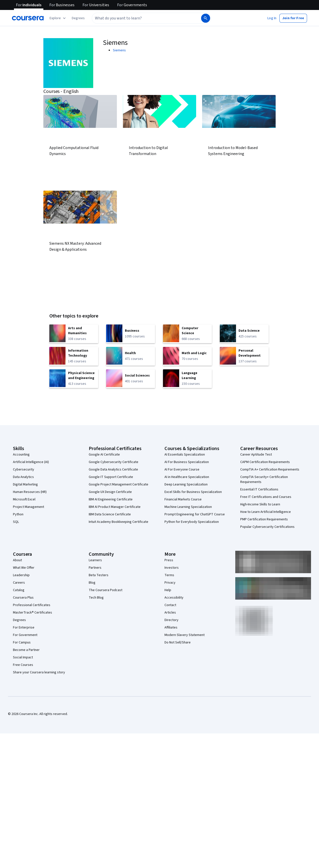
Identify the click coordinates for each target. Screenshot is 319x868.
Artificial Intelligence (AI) (31, 462)
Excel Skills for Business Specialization (193, 492)
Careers (19, 583)
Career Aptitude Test (256, 455)
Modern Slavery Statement (185, 635)
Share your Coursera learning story (39, 672)
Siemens (119, 50)
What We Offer (24, 568)
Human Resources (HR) (30, 492)
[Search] (206, 18)
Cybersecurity (24, 470)
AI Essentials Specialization (185, 455)
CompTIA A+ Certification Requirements (270, 470)
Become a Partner (26, 650)
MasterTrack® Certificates (33, 613)
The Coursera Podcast (106, 590)
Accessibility (174, 598)
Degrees (19, 620)
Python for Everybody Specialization (192, 522)
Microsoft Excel (24, 499)
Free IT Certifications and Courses (266, 497)
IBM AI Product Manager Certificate (115, 507)
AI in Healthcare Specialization (187, 477)
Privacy (170, 583)
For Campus (22, 642)
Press (169, 560)
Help (168, 590)
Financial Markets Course (183, 499)
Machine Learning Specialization (188, 507)
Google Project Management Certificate (119, 484)
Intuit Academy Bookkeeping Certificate (119, 522)
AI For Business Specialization (187, 462)
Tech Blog (96, 598)
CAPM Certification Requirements (265, 462)
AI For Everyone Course (182, 470)
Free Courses (23, 665)
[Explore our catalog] (58, 18)
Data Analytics (23, 477)
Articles (170, 613)
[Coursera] (28, 18)
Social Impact (23, 657)
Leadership (21, 575)
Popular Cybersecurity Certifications (267, 527)
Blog (92, 583)
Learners (95, 560)
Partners (95, 568)
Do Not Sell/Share (178, 642)
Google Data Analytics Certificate (113, 470)
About (17, 560)
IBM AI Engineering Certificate (111, 499)
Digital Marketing (25, 484)
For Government (25, 635)
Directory (171, 620)
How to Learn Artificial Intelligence (266, 512)
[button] (78, 18)
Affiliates (171, 628)
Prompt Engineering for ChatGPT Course (195, 514)
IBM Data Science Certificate (110, 514)
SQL (16, 522)
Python (18, 514)
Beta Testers (99, 575)
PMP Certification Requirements (264, 519)
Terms (169, 575)
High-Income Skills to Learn (260, 504)
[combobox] (146, 18)
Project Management (29, 507)
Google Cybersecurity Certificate (114, 462)
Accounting (21, 455)
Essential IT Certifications (259, 489)
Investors (172, 568)
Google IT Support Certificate (111, 477)
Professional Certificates (32, 605)
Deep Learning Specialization (186, 484)
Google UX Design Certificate (110, 492)
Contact (170, 605)
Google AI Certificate (104, 455)
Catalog (19, 590)
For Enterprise (24, 628)
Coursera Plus (23, 598)
